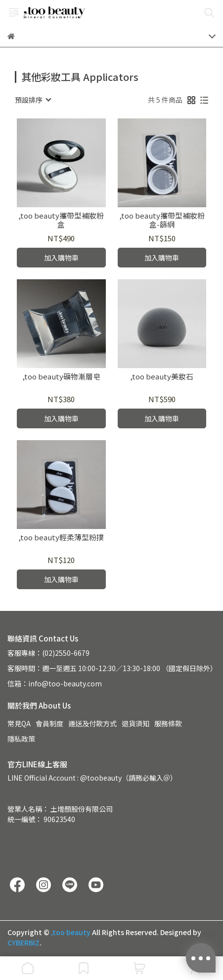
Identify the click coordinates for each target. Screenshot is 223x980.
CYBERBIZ (23, 942)
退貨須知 (135, 723)
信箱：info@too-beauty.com (55, 683)
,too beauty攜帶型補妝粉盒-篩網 (162, 220)
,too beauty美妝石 (162, 377)
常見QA (19, 723)
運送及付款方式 (92, 723)
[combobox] (33, 100)
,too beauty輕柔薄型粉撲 (61, 538)
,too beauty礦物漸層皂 (61, 377)
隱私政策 (21, 739)
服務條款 (168, 723)
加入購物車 (61, 258)
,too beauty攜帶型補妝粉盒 (61, 220)
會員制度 (49, 723)
